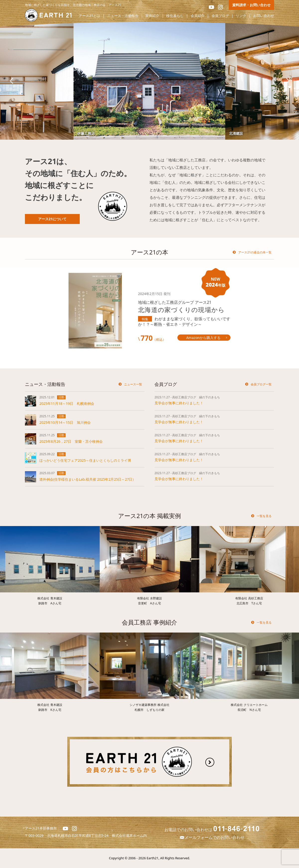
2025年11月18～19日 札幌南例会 (67, 403)
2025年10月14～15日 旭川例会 (65, 422)
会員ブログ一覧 (261, 384)
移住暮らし (175, 16)
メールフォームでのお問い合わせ (212, 837)
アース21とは (89, 16)
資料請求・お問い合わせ (251, 5)
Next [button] (288, 81)
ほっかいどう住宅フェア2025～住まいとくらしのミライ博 (85, 460)
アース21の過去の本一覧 (255, 252)
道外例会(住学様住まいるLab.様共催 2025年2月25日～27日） (88, 479)
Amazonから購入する (203, 338)
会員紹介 (198, 16)
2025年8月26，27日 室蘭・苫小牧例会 (71, 441)
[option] (149, 81)
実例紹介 (152, 16)
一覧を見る (264, 516)
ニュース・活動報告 (123, 16)
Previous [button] (11, 81)
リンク (241, 16)
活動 (61, 397)
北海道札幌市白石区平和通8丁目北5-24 (80, 835)
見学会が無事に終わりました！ (179, 403)
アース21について (52, 219)
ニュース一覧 (133, 384)
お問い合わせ (264, 16)
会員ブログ (220, 16)
